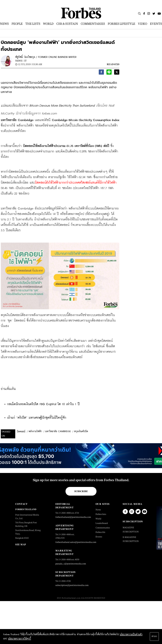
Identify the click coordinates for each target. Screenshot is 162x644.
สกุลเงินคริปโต (81, 431)
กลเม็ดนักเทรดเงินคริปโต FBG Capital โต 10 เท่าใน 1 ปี (43, 404)
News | (19, 61)
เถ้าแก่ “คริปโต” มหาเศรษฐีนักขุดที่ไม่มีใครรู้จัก (37, 418)
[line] (109, 73)
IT (25, 61)
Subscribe (81, 491)
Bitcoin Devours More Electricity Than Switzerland (62, 106)
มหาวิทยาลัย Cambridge (58, 431)
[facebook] (101, 73)
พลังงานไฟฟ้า (35, 431)
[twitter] (117, 73)
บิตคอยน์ (21, 432)
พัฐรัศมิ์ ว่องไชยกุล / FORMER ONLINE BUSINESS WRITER (46, 57)
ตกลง (154, 636)
